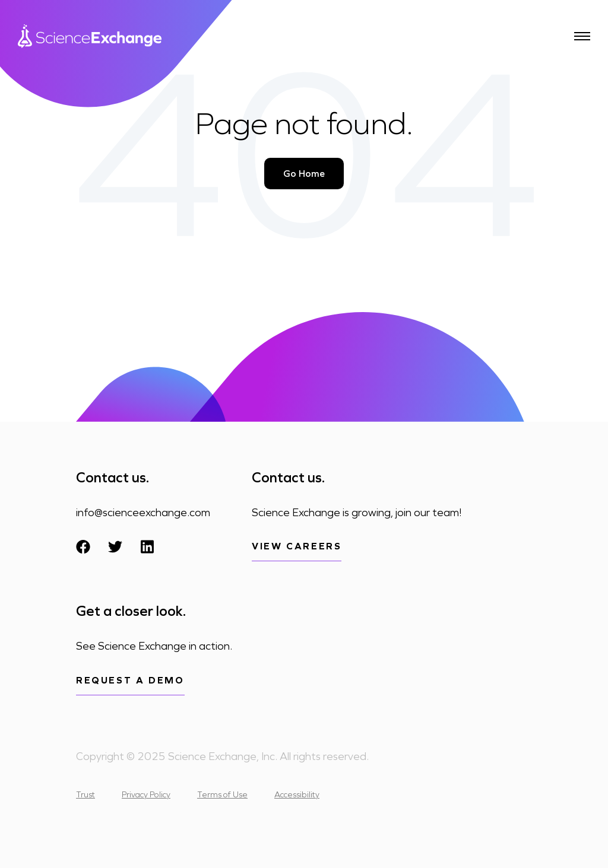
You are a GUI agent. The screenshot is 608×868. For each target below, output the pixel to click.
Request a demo (130, 680)
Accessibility (297, 795)
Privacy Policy (146, 795)
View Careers (297, 546)
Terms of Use (222, 795)
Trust (85, 795)
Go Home (304, 174)
